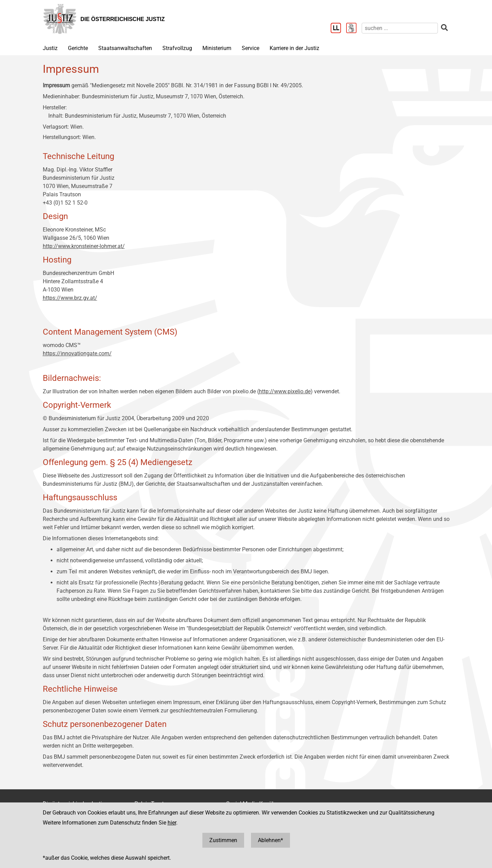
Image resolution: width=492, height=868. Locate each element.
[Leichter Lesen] (338, 29)
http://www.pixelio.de (285, 391)
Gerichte (78, 48)
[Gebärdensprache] (354, 29)
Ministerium (217, 48)
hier (172, 823)
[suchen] (400, 28)
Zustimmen (223, 840)
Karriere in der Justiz (294, 48)
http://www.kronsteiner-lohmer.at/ (84, 246)
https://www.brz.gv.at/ (70, 298)
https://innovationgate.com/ (77, 353)
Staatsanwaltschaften (125, 48)
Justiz (50, 48)
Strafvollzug (177, 48)
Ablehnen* (270, 840)
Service (250, 48)
